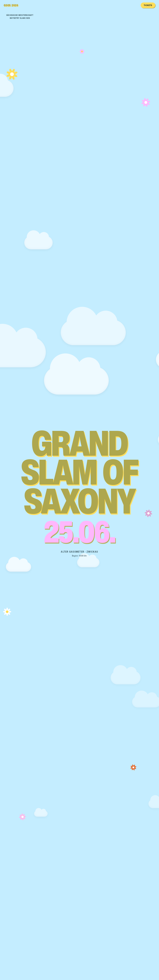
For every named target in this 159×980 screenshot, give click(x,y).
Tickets (148, 5)
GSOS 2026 (11, 5)
